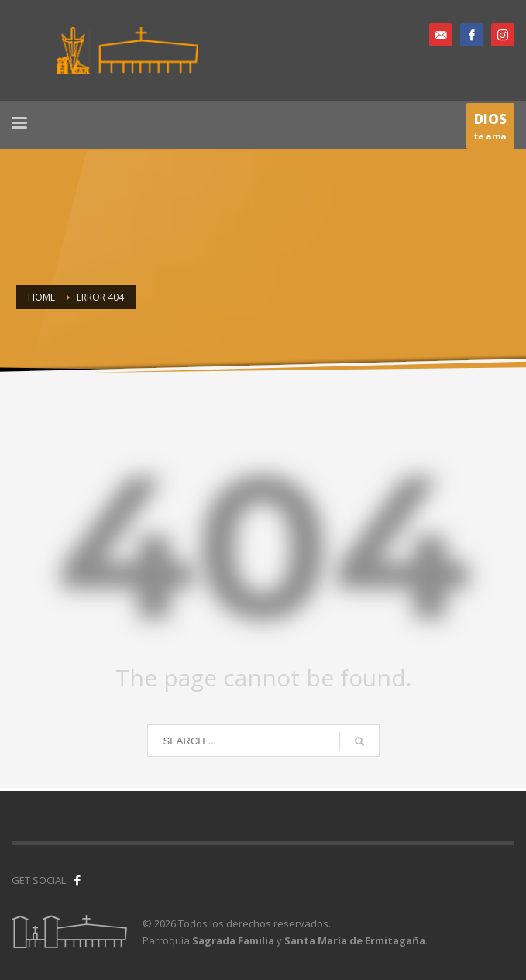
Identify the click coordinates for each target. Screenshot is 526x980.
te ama (490, 129)
